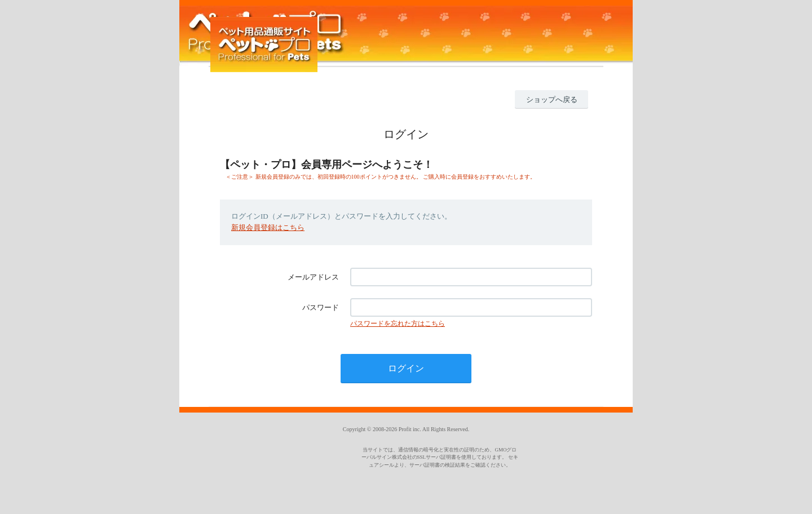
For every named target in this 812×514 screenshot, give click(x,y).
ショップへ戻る (552, 99)
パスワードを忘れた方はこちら (398, 324)
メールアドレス (313, 277)
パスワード (321, 307)
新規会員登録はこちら (268, 227)
